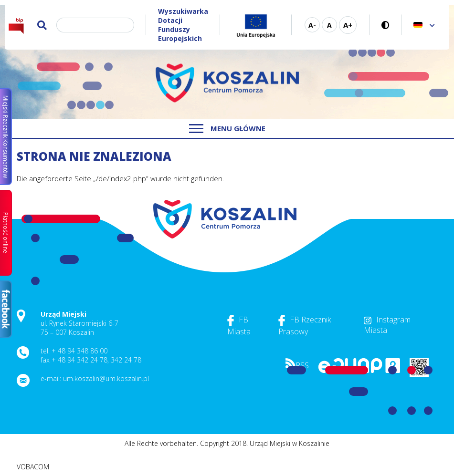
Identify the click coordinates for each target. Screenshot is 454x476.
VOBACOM (33, 467)
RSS (297, 365)
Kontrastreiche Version (385, 25)
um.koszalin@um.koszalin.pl (106, 378)
